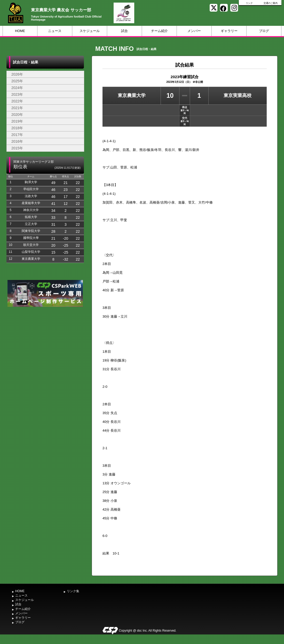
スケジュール (90, 31)
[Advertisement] (48, 363)
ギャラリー (229, 31)
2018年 (17, 128)
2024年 (17, 88)
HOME (20, 31)
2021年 (17, 108)
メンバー (194, 31)
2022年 (17, 101)
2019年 (17, 121)
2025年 (17, 81)
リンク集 (73, 591)
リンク (249, 3)
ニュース (55, 31)
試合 (124, 31)
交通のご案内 (271, 3)
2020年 (17, 115)
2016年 (17, 141)
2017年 (17, 135)
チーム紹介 (159, 31)
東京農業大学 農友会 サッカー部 (61, 10)
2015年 (17, 148)
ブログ (264, 31)
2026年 (17, 74)
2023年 (17, 94)
